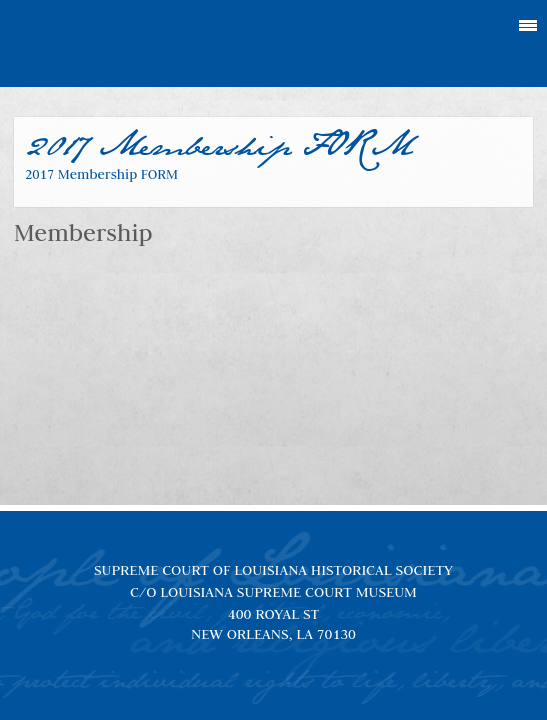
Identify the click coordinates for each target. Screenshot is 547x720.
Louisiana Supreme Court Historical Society (273, 44)
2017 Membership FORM (101, 174)
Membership (83, 232)
